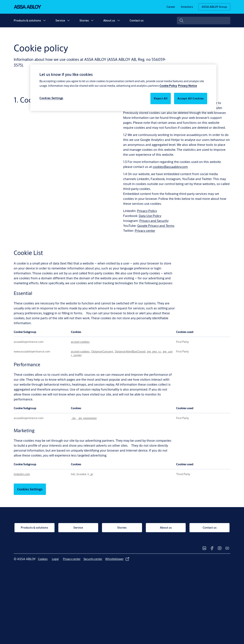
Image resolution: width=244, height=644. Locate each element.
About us (109, 20)
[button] (44, 21)
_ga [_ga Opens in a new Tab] (73, 418)
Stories (84, 20)
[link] (171, 7)
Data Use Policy (150, 216)
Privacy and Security (154, 221)
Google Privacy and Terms (156, 226)
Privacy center (145, 231)
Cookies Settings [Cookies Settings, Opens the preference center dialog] (51, 98)
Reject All (161, 98)
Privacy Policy (147, 211)
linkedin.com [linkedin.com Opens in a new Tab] (22, 474)
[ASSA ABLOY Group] (214, 7)
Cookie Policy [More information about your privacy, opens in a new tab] (168, 86)
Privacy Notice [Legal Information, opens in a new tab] (187, 86)
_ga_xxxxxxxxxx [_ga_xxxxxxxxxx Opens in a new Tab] (87, 418)
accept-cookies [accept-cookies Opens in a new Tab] (80, 342)
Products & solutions (27, 20)
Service (60, 20)
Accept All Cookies (191, 98)
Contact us (137, 20)
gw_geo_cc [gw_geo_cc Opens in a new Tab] (154, 351)
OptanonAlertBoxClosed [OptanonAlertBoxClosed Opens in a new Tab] (130, 351)
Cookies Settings (30, 489)
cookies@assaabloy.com (170, 167)
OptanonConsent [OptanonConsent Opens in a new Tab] (102, 351)
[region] (123, 88)
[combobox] (204, 21)
